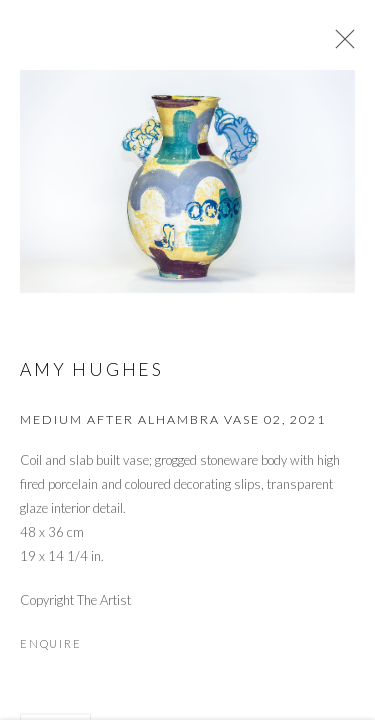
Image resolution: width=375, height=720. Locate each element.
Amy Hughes (92, 373)
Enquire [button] (50, 647)
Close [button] (340, 45)
